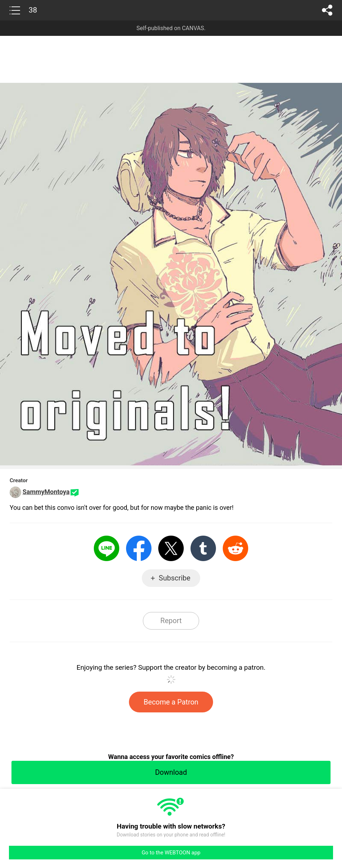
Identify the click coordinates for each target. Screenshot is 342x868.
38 (33, 10)
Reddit (235, 548)
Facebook (139, 548)
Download (171, 772)
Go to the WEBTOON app (171, 853)
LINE (107, 548)
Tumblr (203, 548)
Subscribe (174, 578)
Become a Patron (171, 702)
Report (171, 621)
